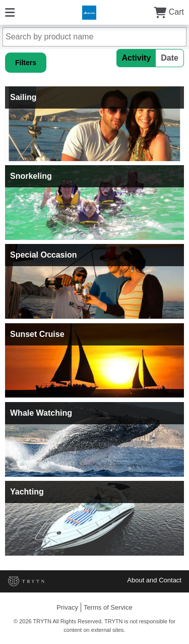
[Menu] (10, 12)
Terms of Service (108, 607)
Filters (26, 63)
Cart (169, 12)
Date (170, 58)
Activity (137, 58)
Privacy (67, 607)
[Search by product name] (94, 37)
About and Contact (154, 580)
